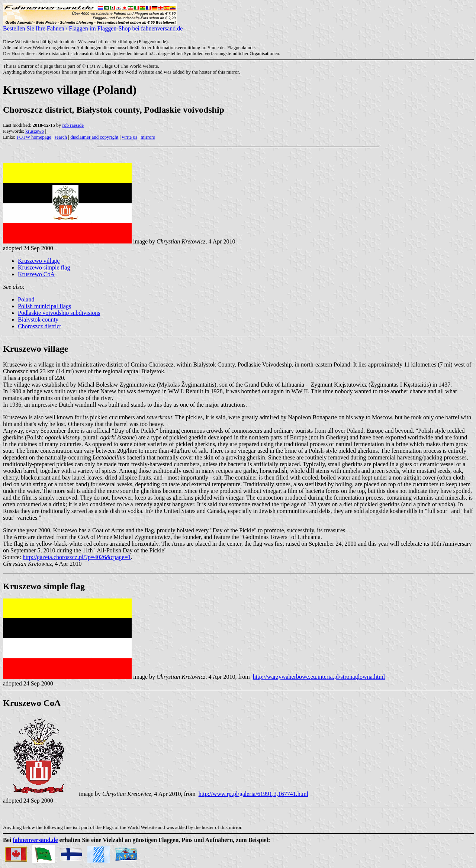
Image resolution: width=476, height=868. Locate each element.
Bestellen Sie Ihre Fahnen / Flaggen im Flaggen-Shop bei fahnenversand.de (93, 26)
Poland (26, 299)
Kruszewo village (39, 261)
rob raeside (73, 125)
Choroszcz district (39, 326)
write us (130, 137)
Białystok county (38, 320)
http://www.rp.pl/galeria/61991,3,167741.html (253, 794)
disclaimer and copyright (94, 137)
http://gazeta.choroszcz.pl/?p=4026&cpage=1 (77, 557)
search (61, 137)
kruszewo (35, 131)
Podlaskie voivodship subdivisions (59, 313)
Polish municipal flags (44, 306)
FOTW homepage (34, 137)
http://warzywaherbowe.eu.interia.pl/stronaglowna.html (319, 677)
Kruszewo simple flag (44, 267)
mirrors (148, 137)
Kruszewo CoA (36, 274)
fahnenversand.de (35, 840)
